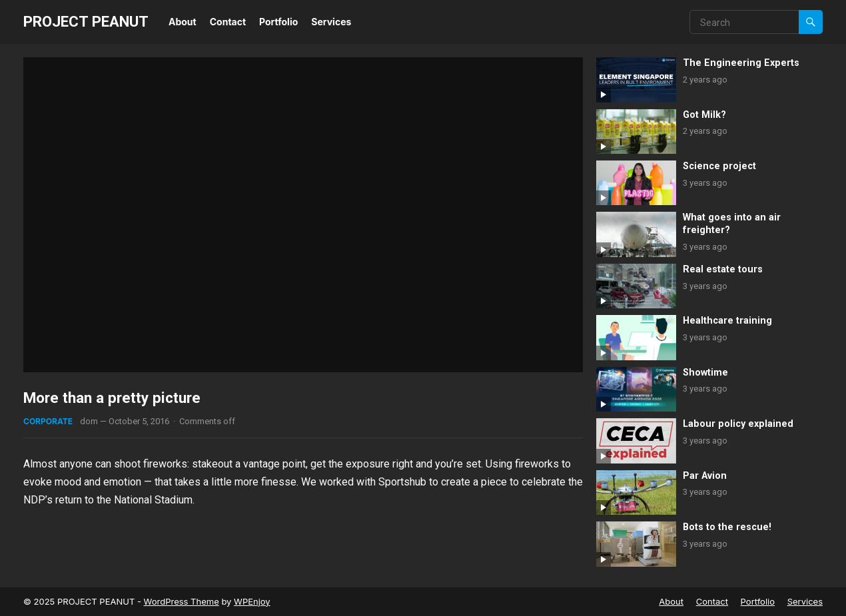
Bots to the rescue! (727, 527)
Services (331, 22)
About (183, 22)
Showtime (705, 373)
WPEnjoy (252, 601)
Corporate (48, 421)
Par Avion (705, 476)
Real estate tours (723, 269)
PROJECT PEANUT (86, 21)
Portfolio (278, 22)
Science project (719, 166)
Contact (228, 22)
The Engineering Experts (741, 63)
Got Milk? (704, 115)
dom (89, 421)
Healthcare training (727, 321)
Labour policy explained (738, 424)
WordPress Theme (182, 601)
